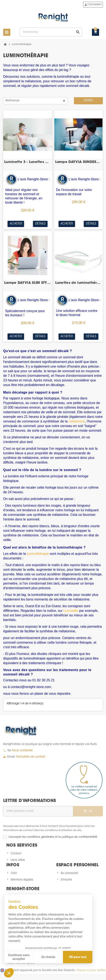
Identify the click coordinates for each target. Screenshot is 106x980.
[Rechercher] (51, 32)
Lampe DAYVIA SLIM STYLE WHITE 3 (28, 283)
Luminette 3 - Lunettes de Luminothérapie (28, 162)
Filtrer (88, 101)
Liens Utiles (18, 860)
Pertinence (12, 101)
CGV (14, 873)
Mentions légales (22, 880)
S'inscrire (66, 880)
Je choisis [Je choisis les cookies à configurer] (48, 957)
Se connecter (69, 873)
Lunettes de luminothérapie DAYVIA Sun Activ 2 (79, 283)
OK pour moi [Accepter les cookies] (78, 957)
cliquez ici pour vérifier (91, 970)
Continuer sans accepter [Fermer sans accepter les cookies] (19, 957)
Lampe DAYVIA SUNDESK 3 (79, 162)
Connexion (93, 5)
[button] (9, 973)
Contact (16, 854)
